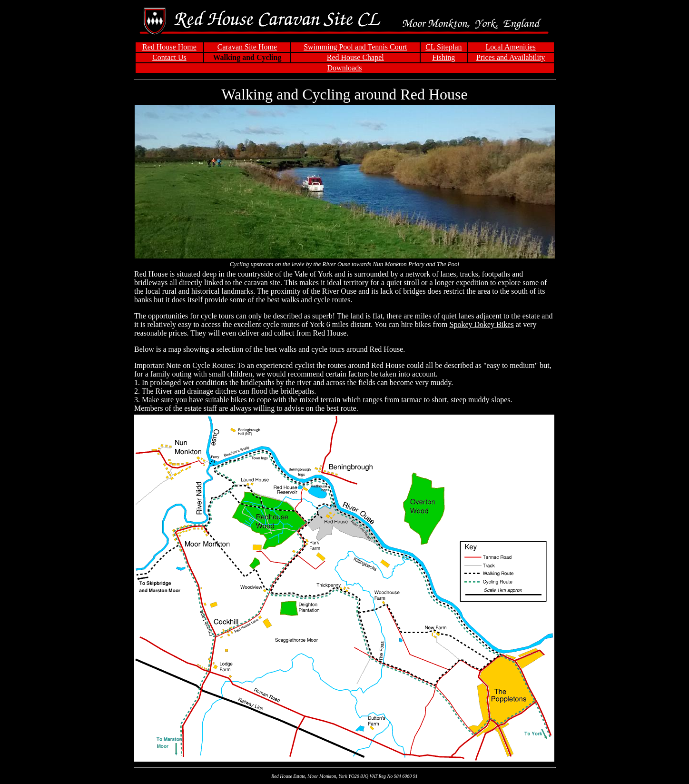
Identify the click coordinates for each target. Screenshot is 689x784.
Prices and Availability (511, 57)
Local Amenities (510, 47)
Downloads (345, 68)
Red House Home (169, 47)
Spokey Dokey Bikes (482, 324)
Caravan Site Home (247, 47)
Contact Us (169, 57)
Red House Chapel (355, 57)
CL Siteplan (443, 47)
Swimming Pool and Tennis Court (355, 47)
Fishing (443, 57)
